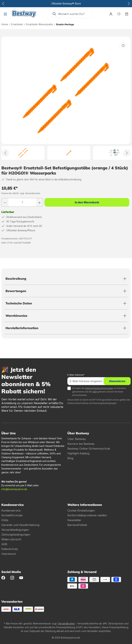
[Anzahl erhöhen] (40, 202)
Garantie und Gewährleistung (20, 525)
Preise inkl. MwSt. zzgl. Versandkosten (21, 193)
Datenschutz (10, 549)
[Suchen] (54, 14)
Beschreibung (16, 279)
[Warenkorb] (127, 14)
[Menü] (5, 14)
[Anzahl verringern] (5, 202)
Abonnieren (117, 381)
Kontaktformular (12, 515)
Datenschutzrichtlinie (78, 403)
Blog (70, 458)
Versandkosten (66, 623)
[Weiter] (127, 153)
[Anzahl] (22, 202)
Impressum (9, 554)
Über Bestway (77, 439)
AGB (95, 392)
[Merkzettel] (119, 14)
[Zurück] (5, 153)
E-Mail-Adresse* (76, 375)
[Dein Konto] (111, 14)
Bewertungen (16, 291)
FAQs (5, 520)
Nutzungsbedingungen (105, 403)
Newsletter (74, 520)
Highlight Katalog (78, 453)
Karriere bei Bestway (81, 444)
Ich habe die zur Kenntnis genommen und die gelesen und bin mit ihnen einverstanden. (99, 392)
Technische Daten (19, 303)
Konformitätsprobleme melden (87, 515)
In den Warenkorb (87, 202)
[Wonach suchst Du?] (75, 14)
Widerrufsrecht (11, 539)
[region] (66, 98)
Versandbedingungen (15, 530)
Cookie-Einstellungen (81, 510)
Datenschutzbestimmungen (99, 388)
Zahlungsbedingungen (16, 535)
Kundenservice (11, 510)
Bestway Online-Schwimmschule (89, 449)
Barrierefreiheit (77, 525)
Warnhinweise (16, 316)
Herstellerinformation (22, 328)
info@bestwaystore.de (14, 489)
